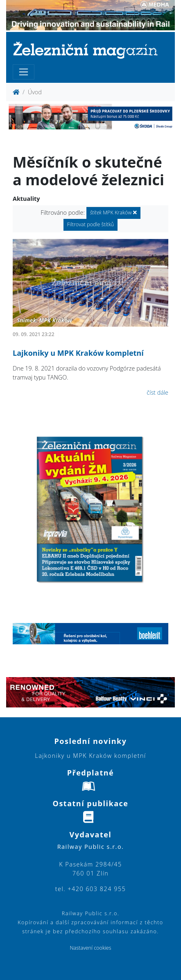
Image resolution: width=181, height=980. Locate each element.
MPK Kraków (113, 213)
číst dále (157, 392)
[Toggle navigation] (24, 72)
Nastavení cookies (90, 948)
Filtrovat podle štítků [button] (91, 224)
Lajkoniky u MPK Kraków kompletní (78, 353)
